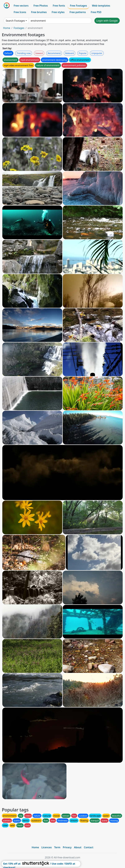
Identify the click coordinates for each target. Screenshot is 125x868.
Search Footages (15, 21)
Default (8, 53)
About (78, 847)
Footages (19, 28)
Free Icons (20, 12)
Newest (39, 53)
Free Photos (41, 6)
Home (7, 28)
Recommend (54, 53)
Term (57, 847)
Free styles (58, 12)
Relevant (70, 53)
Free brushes (39, 12)
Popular (83, 53)
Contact (89, 847)
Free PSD (96, 12)
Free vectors (21, 6)
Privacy (67, 847)
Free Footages (78, 6)
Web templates (101, 6)
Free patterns (78, 12)
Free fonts (59, 6)
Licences (47, 847)
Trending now (24, 53)
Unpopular (97, 53)
